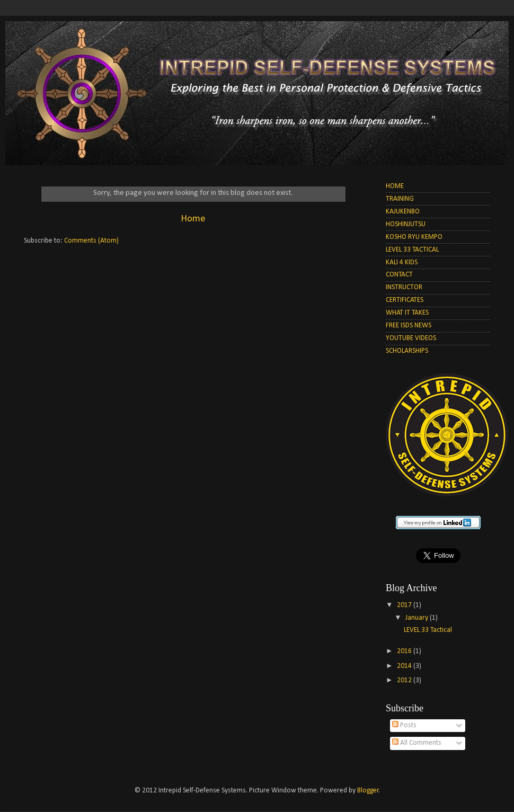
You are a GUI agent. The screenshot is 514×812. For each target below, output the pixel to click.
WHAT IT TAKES (407, 313)
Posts (404, 725)
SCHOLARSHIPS (407, 351)
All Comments (417, 743)
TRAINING (400, 199)
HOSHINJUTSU (406, 224)
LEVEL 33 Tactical (428, 630)
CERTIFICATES (405, 300)
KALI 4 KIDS (402, 262)
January (418, 618)
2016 (405, 651)
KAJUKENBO (403, 212)
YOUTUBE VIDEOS (411, 338)
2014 (405, 666)
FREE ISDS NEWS (409, 325)
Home (193, 219)
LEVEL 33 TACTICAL (412, 250)
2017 (405, 605)
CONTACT (399, 275)
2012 (405, 680)
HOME (395, 186)
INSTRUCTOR (404, 287)
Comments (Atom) (91, 241)
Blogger (368, 791)
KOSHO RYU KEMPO (414, 237)
